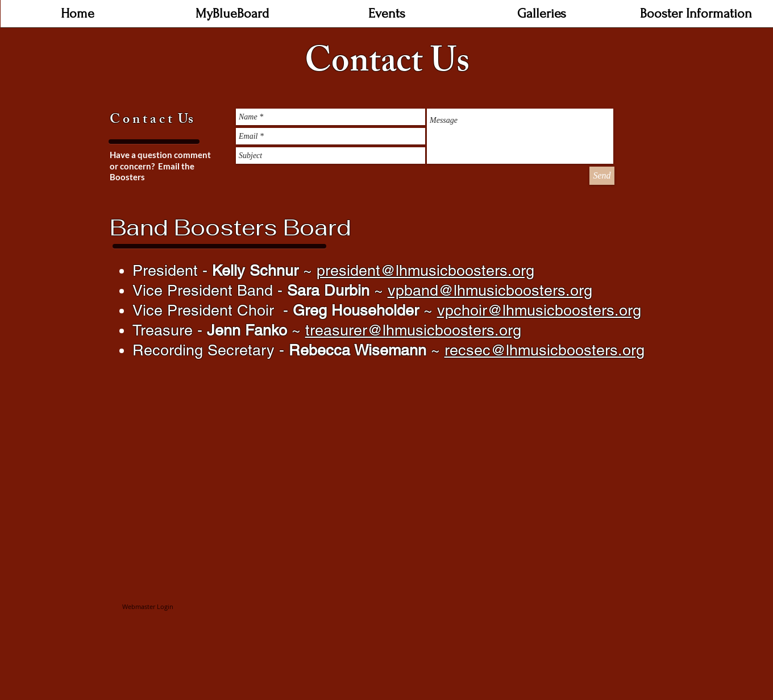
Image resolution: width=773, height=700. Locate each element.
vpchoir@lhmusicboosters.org (539, 310)
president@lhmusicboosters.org (425, 270)
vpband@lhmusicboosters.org (490, 290)
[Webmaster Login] (147, 607)
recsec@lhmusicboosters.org (545, 350)
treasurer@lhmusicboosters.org (413, 330)
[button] (387, 17)
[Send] (602, 176)
